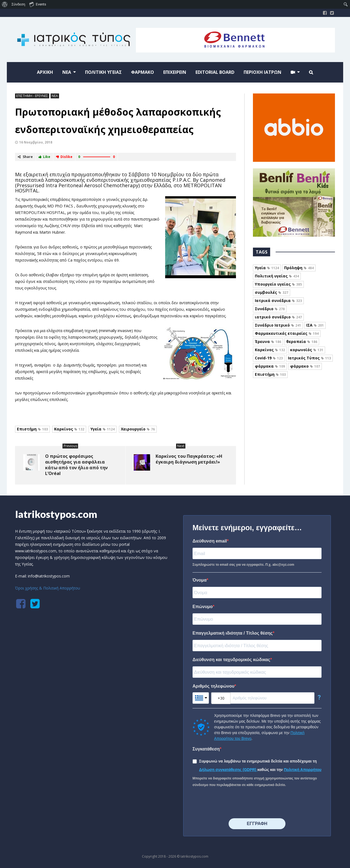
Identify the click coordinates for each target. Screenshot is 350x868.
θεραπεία (302, 341)
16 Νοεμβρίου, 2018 (36, 142)
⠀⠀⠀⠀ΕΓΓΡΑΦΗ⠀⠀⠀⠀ (257, 824)
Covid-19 (269, 358)
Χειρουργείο (138, 429)
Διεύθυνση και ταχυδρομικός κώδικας (231, 660)
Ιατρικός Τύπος (309, 358)
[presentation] (234, 803)
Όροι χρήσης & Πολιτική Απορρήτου (48, 588)
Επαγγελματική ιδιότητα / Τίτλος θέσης (233, 633)
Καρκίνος (69, 429)
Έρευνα (268, 341)
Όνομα (200, 580)
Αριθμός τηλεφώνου (213, 686)
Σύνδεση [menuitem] (18, 4)
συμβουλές (272, 292)
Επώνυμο (203, 607)
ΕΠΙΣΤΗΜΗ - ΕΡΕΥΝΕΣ (32, 96)
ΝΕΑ (55, 96)
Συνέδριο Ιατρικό (278, 325)
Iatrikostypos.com (56, 514)
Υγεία (103, 429)
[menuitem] (5, 4)
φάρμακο (305, 366)
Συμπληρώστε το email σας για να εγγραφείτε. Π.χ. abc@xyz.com (243, 565)
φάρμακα (270, 366)
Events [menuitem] (38, 4)
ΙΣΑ (315, 325)
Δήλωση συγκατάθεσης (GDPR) (228, 770)
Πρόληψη (299, 268)
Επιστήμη (32, 429)
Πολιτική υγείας (277, 276)
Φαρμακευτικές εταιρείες (287, 333)
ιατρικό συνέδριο (278, 317)
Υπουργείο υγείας (278, 284)
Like (44, 157)
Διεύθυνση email (210, 541)
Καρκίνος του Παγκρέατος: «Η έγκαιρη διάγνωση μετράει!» (189, 459)
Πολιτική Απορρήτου (303, 770)
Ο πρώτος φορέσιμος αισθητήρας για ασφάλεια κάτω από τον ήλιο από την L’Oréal (76, 465)
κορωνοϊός (307, 350)
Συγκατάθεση (206, 749)
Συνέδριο (270, 309)
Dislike (64, 157)
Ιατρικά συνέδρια (278, 300)
